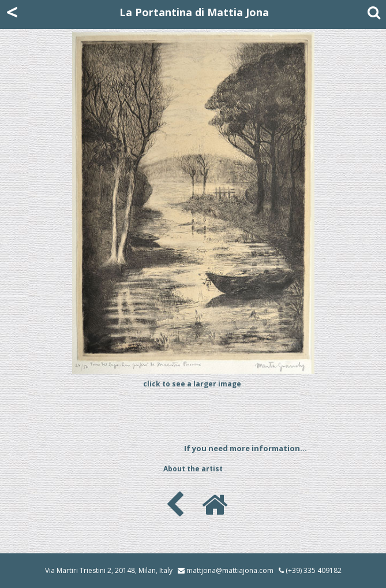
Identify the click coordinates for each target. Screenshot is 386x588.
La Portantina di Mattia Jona (194, 12)
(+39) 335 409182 (310, 570)
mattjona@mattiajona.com (230, 570)
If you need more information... (246, 448)
